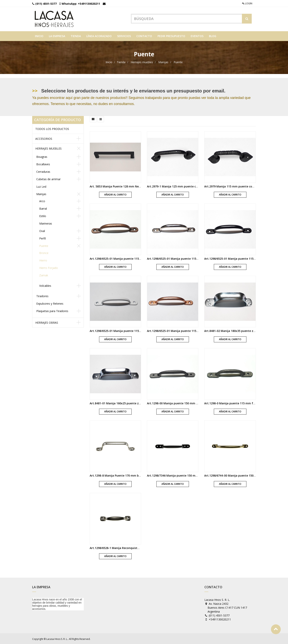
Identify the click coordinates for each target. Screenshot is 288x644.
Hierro (43, 260)
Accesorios (44, 138)
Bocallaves (43, 164)
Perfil (42, 238)
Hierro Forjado (49, 267)
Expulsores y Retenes (50, 303)
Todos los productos (52, 128)
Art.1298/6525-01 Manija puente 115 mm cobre (179, 330)
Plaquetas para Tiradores (52, 310)
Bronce (44, 252)
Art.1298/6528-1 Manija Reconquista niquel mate (123, 547)
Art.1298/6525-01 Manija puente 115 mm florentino (125, 258)
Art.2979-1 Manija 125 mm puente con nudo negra (181, 186)
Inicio (109, 62)
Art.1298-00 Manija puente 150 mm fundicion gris (181, 403)
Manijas (163, 62)
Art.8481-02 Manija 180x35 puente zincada (233, 330)
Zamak (44, 275)
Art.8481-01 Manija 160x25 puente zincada (119, 403)
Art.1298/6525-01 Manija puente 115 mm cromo (180, 258)
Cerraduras (43, 171)
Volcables (45, 285)
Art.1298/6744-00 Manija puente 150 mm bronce (237, 475)
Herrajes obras (47, 322)
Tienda (121, 62)
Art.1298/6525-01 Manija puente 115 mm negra (236, 258)
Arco (42, 201)
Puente (178, 62)
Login (247, 3)
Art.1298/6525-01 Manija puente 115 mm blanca (122, 330)
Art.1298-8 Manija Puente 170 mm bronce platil (122, 475)
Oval (42, 230)
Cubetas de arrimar (48, 179)
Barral (43, 208)
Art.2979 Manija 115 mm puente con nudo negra (237, 186)
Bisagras (42, 156)
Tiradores (42, 296)
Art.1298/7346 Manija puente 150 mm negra (177, 475)
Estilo (43, 215)
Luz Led (41, 186)
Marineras (46, 223)
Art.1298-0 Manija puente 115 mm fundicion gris (237, 403)
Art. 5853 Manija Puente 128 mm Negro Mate (121, 186)
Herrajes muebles (142, 62)
